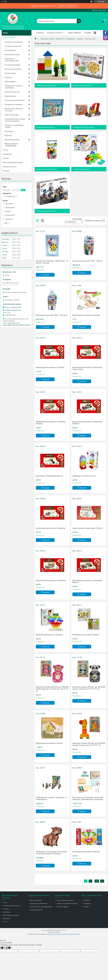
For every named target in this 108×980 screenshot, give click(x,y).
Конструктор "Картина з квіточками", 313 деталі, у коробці (52, 262)
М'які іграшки (10, 81)
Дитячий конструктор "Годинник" (49, 635)
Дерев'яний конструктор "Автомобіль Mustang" (51, 423)
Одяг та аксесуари (12, 115)
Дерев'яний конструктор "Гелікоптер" (51, 528)
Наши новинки (74, 33)
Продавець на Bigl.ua (54, 932)
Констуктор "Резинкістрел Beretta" (50, 476)
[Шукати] (79, 20)
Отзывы (88, 33)
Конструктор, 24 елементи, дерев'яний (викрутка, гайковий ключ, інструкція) (88, 798)
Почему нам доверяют (12, 906)
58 (97, 881)
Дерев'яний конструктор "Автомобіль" (51, 580)
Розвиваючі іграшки (13, 65)
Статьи (5, 150)
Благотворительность (65, 900)
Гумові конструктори (81, 169)
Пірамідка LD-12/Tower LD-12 (84, 476)
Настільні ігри (10, 73)
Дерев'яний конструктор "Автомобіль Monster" (87, 581)
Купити (47, 275)
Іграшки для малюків (13, 69)
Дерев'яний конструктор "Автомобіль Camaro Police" (87, 368)
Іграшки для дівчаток (13, 46)
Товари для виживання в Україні (14, 126)
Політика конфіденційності (72, 934)
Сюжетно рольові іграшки (15, 100)
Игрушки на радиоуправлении (12, 60)
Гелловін (8, 135)
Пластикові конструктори (47, 169)
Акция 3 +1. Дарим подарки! (67, 903)
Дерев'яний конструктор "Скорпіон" (50, 367)
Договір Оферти (63, 907)
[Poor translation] (8, 948)
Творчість (9, 77)
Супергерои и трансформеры (41, 907)
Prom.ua (64, 930)
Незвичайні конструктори (83, 127)
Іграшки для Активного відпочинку (14, 87)
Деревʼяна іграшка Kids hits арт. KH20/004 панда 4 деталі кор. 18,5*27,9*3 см (89, 688)
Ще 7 (7, 223)
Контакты (7, 912)
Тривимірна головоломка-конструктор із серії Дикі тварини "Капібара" (52, 853)
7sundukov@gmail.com (13, 310)
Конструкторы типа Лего (46, 211)
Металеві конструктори (46, 127)
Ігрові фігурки (10, 50)
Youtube (86, 907)
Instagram (87, 903)
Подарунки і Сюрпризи (14, 104)
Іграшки (80, 39)
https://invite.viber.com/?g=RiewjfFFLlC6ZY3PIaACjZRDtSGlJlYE (16, 324)
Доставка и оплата (10, 167)
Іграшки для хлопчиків (14, 42)
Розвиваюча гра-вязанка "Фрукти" (86, 635)
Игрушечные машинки (39, 903)
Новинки (6, 171)
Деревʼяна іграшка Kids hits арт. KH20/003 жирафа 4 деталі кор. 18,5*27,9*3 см (89, 744)
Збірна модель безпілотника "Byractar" (88, 528)
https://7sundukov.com (13, 307)
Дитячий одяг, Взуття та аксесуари (14, 110)
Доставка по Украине (11, 915)
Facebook (87, 900)
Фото (5, 922)
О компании (7, 154)
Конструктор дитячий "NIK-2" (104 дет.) (52, 315)
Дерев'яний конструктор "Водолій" (86, 315)
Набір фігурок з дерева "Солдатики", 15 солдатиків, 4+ (51, 798)
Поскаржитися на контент (54, 934)
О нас (5, 902)
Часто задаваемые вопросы (13, 162)
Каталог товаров (54, 33)
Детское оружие (36, 900)
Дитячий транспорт (13, 92)
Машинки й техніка (12, 54)
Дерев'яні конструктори (46, 85)
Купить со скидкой (67, 6)
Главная (40, 33)
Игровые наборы (36, 910)
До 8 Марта (9, 131)
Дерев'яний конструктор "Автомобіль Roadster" (87, 423)
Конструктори (10, 96)
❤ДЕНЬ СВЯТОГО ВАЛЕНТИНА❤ (12, 145)
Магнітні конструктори (82, 85)
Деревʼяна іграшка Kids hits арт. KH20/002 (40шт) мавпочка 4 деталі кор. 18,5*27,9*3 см (52, 689)
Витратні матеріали (12, 140)
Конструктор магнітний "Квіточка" (86, 852)
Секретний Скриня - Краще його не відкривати (58, 39)
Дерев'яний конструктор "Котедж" (49, 743)
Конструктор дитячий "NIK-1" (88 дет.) (88, 261)
